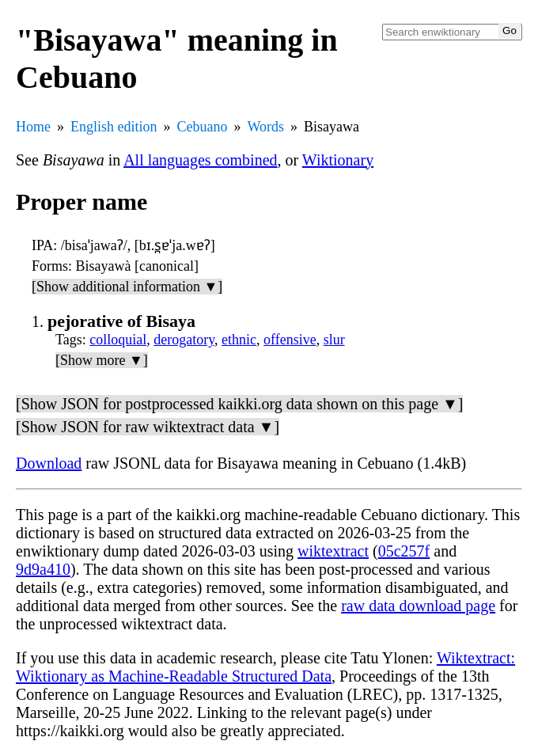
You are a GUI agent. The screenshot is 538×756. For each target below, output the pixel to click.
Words (265, 127)
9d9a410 (43, 569)
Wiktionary (338, 160)
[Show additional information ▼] (127, 287)
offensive (290, 340)
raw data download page (418, 606)
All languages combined (200, 160)
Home (33, 127)
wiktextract (333, 551)
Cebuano (203, 127)
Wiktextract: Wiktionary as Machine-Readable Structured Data (265, 667)
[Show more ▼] (102, 360)
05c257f (404, 551)
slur (334, 340)
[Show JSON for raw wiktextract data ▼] (148, 427)
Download (49, 463)
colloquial (118, 340)
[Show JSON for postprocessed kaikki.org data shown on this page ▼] (239, 404)
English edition (114, 127)
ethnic (239, 340)
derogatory (184, 340)
